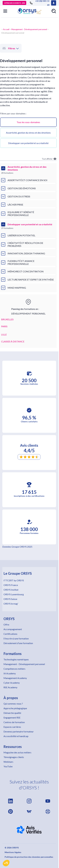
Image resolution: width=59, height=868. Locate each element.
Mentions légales (13, 852)
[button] (6, 863)
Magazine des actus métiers (17, 752)
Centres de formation (14, 722)
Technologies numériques (16, 659)
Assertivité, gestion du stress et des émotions (28, 133)
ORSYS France (11, 585)
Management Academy (15, 678)
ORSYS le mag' (11, 604)
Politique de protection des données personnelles (29, 857)
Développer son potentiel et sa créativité (28, 143)
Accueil (6, 29)
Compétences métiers (14, 669)
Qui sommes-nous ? (13, 704)
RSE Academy (10, 687)
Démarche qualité (12, 713)
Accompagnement (13, 629)
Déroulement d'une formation (18, 643)
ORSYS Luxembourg (14, 594)
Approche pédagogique (15, 708)
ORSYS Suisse (10, 599)
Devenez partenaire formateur (19, 731)
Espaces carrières (12, 727)
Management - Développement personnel (29, 29)
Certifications (10, 634)
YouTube (8, 766)
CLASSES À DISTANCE (13, 341)
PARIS (4, 326)
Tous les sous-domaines (28, 122)
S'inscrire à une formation (16, 638)
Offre (6, 625)
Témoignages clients (14, 757)
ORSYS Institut (11, 590)
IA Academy (10, 673)
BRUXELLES (7, 319)
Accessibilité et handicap (16, 736)
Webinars (8, 762)
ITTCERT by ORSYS (14, 580)
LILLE (4, 334)
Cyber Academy (12, 683)
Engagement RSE (12, 718)
